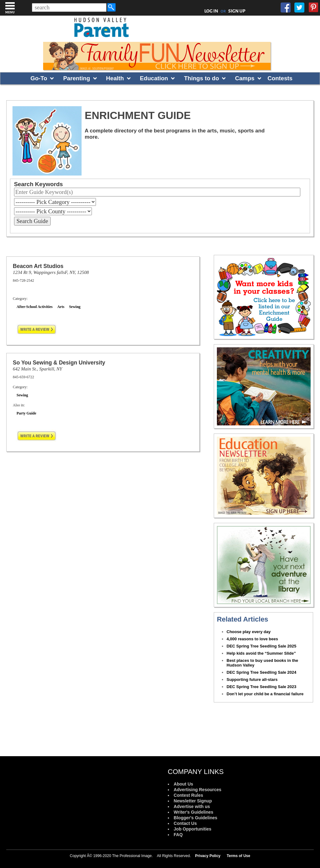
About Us (183, 784)
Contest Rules (188, 795)
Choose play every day (249, 632)
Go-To (39, 78)
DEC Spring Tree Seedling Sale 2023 (261, 687)
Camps (245, 78)
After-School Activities (35, 307)
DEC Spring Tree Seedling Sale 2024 (261, 672)
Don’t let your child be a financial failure (265, 694)
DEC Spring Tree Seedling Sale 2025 (261, 646)
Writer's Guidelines (194, 812)
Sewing (75, 307)
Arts (61, 307)
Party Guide (26, 413)
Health (115, 78)
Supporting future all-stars (252, 680)
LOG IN (211, 11)
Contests (280, 78)
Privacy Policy (208, 856)
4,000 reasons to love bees (252, 639)
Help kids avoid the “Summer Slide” (261, 653)
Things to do (202, 78)
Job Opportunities (193, 829)
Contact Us (185, 823)
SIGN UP (237, 11)
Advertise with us (192, 806)
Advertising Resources (198, 790)
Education (154, 78)
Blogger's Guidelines (195, 818)
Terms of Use (239, 856)
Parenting (77, 78)
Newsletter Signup (193, 801)
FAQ (178, 835)
